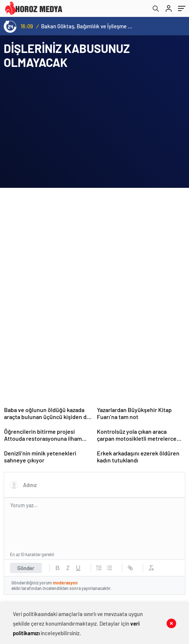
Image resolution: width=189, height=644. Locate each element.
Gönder (26, 568)
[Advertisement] (59, 248)
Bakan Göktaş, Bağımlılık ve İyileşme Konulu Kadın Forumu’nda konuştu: (88, 26)
